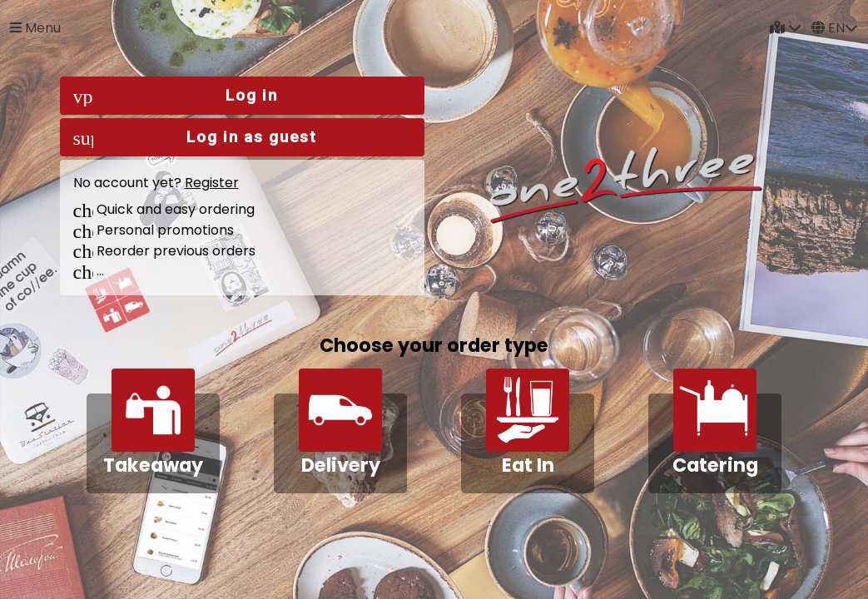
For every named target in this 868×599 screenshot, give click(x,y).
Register (212, 183)
